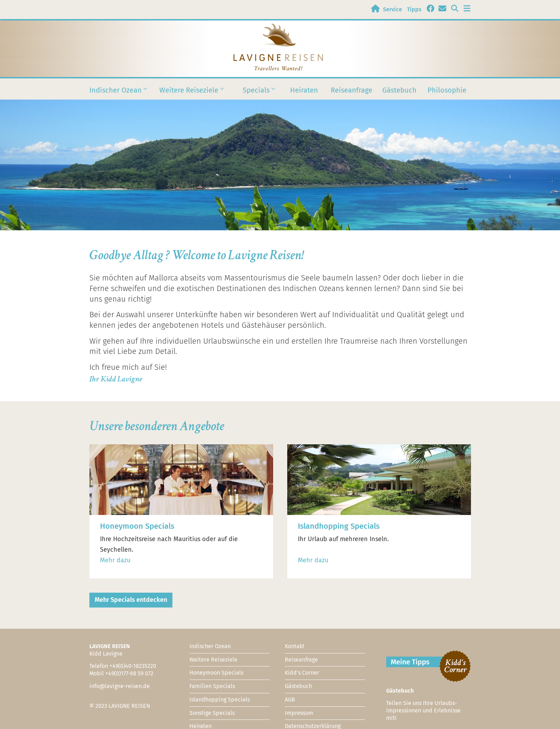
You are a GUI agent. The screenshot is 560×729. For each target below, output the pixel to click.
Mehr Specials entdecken (131, 600)
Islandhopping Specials (220, 700)
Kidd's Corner (302, 673)
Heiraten (304, 90)
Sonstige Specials (212, 713)
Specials (256, 94)
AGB (290, 700)
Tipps (414, 9)
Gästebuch (399, 90)
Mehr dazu (115, 560)
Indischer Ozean (116, 94)
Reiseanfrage (352, 90)
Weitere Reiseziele (189, 94)
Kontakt (295, 646)
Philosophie (447, 90)
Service (393, 9)
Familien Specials (212, 686)
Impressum (299, 713)
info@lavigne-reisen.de (120, 686)
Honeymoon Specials (216, 673)
